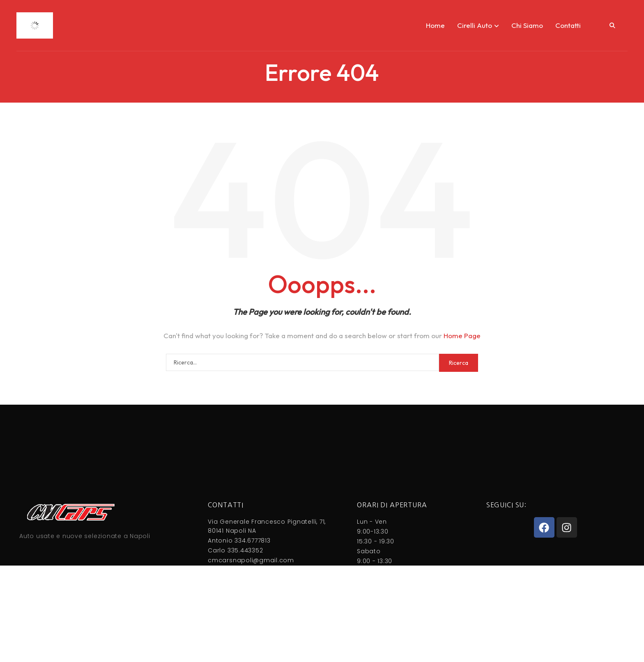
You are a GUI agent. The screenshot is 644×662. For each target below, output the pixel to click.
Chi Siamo (527, 25)
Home (435, 25)
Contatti (568, 25)
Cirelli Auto (478, 25)
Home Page (462, 336)
